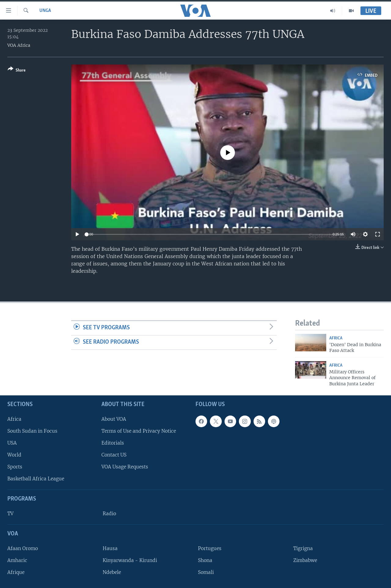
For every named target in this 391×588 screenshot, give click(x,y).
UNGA (45, 11)
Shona (205, 560)
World (14, 455)
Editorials (113, 443)
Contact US (114, 455)
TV (10, 514)
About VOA (114, 419)
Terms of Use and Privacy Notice (139, 431)
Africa (336, 338)
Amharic (17, 560)
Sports (15, 467)
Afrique (16, 572)
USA (12, 443)
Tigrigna (303, 548)
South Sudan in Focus (32, 431)
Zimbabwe (305, 560)
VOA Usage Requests (125, 467)
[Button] (17, 71)
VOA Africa (19, 45)
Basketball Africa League (36, 479)
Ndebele (112, 572)
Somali (206, 572)
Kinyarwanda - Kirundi (130, 560)
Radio (109, 514)
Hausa (110, 548)
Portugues (210, 548)
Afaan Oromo (23, 548)
